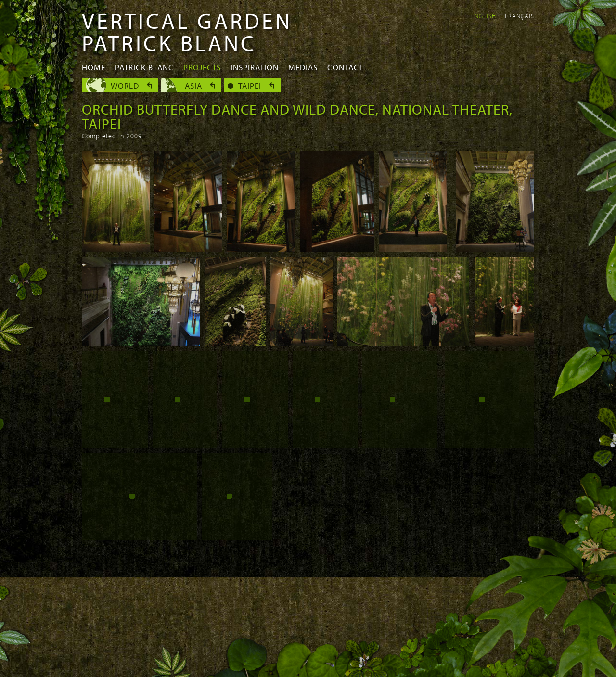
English (484, 16)
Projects (202, 67)
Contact (345, 67)
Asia (193, 85)
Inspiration (255, 67)
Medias (303, 67)
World (125, 85)
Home (94, 67)
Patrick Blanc (144, 67)
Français (520, 16)
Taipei (250, 85)
